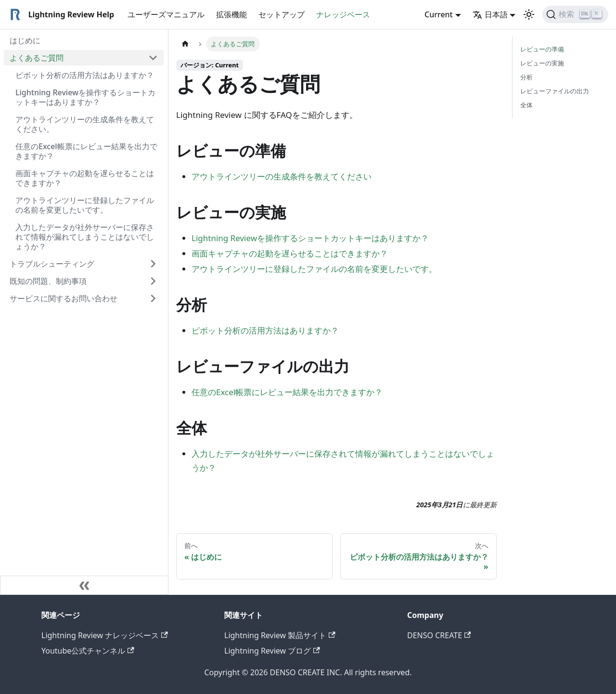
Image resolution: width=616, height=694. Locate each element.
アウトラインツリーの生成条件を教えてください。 (85, 124)
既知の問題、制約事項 (48, 281)
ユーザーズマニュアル (166, 14)
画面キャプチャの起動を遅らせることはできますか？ (85, 178)
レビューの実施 (542, 63)
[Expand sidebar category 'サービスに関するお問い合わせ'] (153, 298)
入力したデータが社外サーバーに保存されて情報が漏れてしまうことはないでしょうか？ (85, 237)
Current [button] (439, 14)
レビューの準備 (542, 49)
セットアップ (282, 14)
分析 (526, 77)
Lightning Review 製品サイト (280, 635)
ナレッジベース (343, 14)
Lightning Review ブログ (272, 651)
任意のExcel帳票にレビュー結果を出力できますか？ (86, 151)
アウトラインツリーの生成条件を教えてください (282, 176)
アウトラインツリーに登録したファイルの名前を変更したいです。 (85, 205)
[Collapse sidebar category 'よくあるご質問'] (153, 58)
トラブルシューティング (52, 264)
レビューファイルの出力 (555, 91)
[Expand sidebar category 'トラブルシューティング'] (153, 264)
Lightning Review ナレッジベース (105, 635)
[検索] (575, 14)
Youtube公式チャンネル (88, 651)
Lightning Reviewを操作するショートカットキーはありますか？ (85, 97)
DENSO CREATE (439, 635)
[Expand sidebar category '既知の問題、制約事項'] (153, 281)
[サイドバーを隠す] (84, 585)
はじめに (25, 40)
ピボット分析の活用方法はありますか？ (85, 75)
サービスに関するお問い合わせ (64, 298)
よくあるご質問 (37, 58)
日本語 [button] (490, 14)
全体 (526, 105)
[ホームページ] (185, 44)
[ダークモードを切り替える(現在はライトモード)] (529, 14)
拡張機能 (231, 14)
